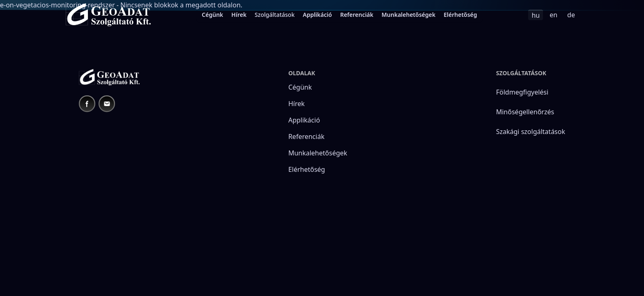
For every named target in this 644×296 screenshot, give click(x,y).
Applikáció (317, 15)
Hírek (239, 15)
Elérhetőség (460, 15)
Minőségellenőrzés (525, 112)
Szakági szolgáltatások (531, 132)
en (553, 15)
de (571, 15)
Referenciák (357, 15)
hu (536, 15)
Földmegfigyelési (522, 92)
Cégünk (212, 15)
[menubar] (339, 15)
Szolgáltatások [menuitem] (275, 15)
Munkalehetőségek (408, 15)
